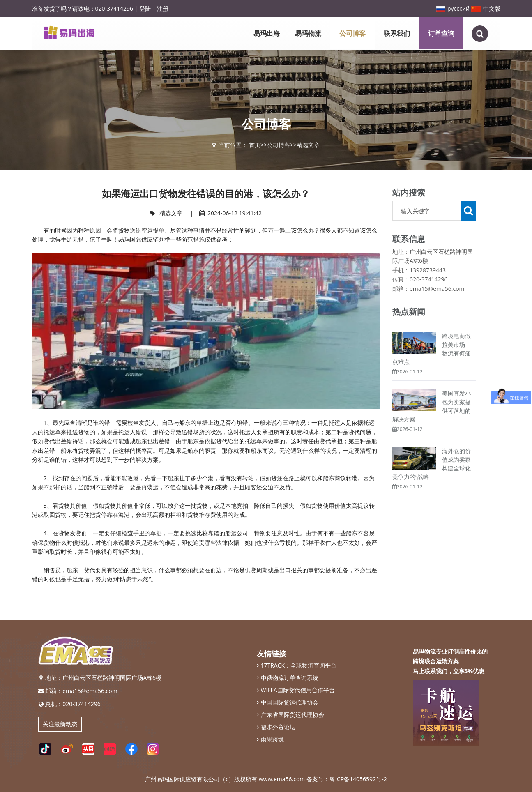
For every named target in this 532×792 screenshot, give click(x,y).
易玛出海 (267, 33)
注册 (163, 8)
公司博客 (352, 33)
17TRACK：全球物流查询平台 (297, 665)
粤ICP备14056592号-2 (358, 779)
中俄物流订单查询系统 (288, 678)
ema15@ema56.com (90, 691)
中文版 (486, 8)
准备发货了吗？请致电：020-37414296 (83, 8)
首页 (255, 145)
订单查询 (441, 33)
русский (453, 8)
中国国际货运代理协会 (288, 702)
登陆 (145, 8)
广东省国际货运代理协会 (290, 715)
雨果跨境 (270, 739)
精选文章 (308, 145)
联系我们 (397, 33)
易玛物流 (308, 33)
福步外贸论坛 (276, 727)
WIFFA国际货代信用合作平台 (296, 690)
